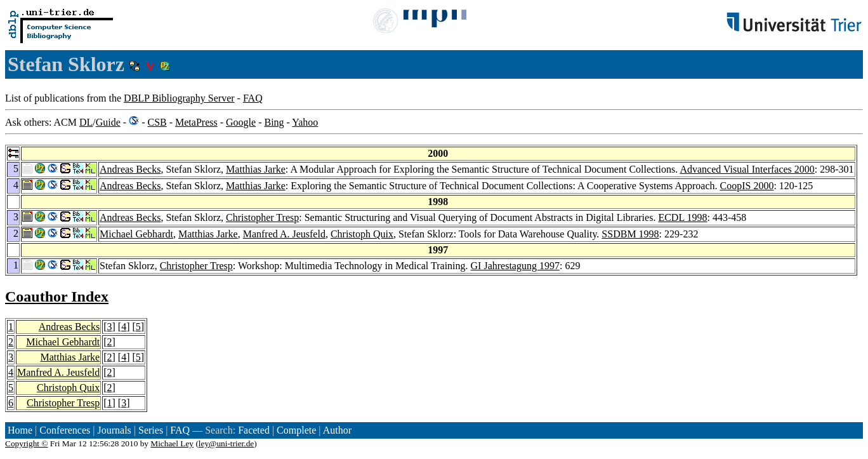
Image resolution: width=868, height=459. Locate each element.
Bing (274, 122)
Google (241, 122)
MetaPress (196, 122)
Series (151, 430)
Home (20, 430)
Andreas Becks (130, 169)
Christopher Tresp (262, 217)
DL (86, 122)
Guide (108, 122)
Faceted (254, 430)
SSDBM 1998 (630, 234)
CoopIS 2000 (747, 186)
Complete (296, 430)
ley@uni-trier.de (226, 443)
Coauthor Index (57, 296)
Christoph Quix (362, 234)
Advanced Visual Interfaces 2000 (747, 169)
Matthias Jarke (256, 169)
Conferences (65, 430)
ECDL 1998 (682, 217)
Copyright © (27, 443)
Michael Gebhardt (136, 234)
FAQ (253, 98)
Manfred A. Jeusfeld (284, 234)
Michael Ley (172, 443)
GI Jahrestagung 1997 (515, 266)
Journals (114, 430)
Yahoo (305, 122)
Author (337, 430)
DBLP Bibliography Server (179, 98)
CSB (157, 122)
